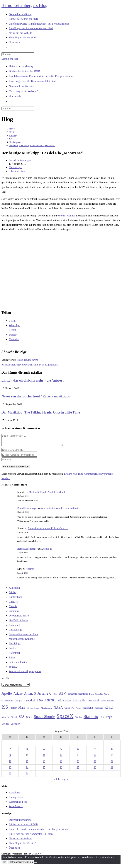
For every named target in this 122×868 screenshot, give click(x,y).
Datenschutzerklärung (21, 66)
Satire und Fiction (18, 664)
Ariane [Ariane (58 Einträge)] (18, 696)
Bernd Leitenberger (20, 160)
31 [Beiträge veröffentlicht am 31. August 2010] (27, 776)
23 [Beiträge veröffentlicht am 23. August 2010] (10, 770)
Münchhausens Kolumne (22, 641)
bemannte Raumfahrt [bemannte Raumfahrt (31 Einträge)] (78, 696)
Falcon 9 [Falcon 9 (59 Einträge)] (51, 702)
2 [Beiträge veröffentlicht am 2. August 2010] (10, 751)
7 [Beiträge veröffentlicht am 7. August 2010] (95, 751)
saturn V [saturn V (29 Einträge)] (5, 719)
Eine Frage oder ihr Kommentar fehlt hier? (33, 81)
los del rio (22, 360)
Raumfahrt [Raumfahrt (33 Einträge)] (88, 710)
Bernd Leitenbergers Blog (24, 5)
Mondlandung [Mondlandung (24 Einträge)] (47, 710)
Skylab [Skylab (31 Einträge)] (14, 719)
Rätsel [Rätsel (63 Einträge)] (109, 710)
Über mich (15, 96)
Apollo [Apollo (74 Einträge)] (7, 696)
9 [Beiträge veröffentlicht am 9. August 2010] (10, 757)
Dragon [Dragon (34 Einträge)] (18, 702)
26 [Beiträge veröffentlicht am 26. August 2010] (61, 770)
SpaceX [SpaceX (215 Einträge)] (65, 718)
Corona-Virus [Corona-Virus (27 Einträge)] (7, 703)
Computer (14, 613)
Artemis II (46, 551)
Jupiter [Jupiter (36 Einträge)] (13, 710)
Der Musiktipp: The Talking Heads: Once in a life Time (41, 412)
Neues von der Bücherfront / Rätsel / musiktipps (36, 396)
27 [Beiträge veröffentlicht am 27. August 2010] (78, 770)
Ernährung (14, 627)
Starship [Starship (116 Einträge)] (91, 719)
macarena (33, 360)
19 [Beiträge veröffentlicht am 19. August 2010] (61, 764)
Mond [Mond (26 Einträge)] (37, 710)
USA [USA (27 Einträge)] (102, 719)
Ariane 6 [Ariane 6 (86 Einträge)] (44, 696)
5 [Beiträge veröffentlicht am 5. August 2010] (61, 751)
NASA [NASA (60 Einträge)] (58, 710)
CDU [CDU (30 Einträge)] (107, 696)
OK (5, 864)
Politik (12, 650)
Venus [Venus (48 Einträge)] (5, 726)
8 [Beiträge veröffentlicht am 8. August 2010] (112, 751)
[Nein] (35, 865)
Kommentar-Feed (18, 804)
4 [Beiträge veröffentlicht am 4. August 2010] (44, 751)
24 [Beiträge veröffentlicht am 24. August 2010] (27, 770)
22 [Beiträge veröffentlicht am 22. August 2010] (112, 764)
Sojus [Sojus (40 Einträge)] (29, 719)
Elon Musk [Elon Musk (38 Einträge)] (30, 702)
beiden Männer (67, 216)
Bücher (13, 595)
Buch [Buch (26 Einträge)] (91, 696)
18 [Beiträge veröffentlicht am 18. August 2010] (44, 764)
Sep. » (65, 781)
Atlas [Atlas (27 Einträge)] (55, 696)
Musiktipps (15, 167)
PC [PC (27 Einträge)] (73, 710)
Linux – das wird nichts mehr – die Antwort (33, 380)
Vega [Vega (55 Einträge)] (109, 719)
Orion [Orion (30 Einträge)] (67, 710)
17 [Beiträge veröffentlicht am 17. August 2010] (27, 764)
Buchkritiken (16, 599)
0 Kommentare (17, 171)
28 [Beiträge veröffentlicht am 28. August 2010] (95, 770)
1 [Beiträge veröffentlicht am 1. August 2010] (112, 745)
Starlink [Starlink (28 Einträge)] (79, 719)
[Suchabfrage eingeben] (18, 54)
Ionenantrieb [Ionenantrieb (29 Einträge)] (94, 703)
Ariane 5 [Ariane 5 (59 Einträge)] (30, 696)
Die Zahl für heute (18, 622)
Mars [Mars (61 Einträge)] (22, 710)
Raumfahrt (14, 655)
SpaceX (13, 669)
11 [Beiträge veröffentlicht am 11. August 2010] (44, 757)
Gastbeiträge (15, 632)
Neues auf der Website (21, 86)
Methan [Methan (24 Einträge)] (30, 710)
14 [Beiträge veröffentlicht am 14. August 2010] (95, 757)
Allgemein (14, 590)
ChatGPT (14, 604)
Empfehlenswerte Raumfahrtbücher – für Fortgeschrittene (41, 76)
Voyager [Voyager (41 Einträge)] (15, 726)
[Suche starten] (36, 109)
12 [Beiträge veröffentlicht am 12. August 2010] (61, 757)
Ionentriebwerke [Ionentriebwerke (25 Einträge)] (107, 703)
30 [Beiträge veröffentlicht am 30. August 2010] (10, 776)
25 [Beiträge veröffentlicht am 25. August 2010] (44, 770)
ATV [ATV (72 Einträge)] (63, 696)
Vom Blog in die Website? (23, 91)
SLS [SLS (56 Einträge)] (22, 719)
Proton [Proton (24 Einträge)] (78, 710)
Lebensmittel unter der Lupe (24, 637)
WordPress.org (16, 809)
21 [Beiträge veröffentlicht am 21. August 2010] (95, 764)
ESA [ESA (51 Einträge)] (40, 702)
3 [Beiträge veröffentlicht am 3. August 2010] (27, 751)
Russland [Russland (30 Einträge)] (99, 710)
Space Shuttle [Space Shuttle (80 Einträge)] (44, 719)
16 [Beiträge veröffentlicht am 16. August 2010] (10, 764)
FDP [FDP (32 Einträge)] (75, 702)
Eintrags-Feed (16, 799)
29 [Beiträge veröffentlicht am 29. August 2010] (112, 770)
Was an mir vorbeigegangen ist (25, 674)
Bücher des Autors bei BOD (24, 71)
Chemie (13, 609)
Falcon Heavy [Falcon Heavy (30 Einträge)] (65, 703)
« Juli (57, 781)
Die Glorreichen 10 (19, 618)
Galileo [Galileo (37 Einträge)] (82, 702)
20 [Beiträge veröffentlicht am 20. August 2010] (78, 764)
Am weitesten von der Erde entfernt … (61, 510)
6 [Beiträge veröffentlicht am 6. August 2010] (78, 751)
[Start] (11, 129)
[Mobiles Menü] (10, 59)
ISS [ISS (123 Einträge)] (5, 709)
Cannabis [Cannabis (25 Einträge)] (99, 696)
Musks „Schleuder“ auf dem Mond (47, 494)
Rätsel (12, 660)
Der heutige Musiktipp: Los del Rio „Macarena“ (32, 145)
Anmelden (14, 795)
